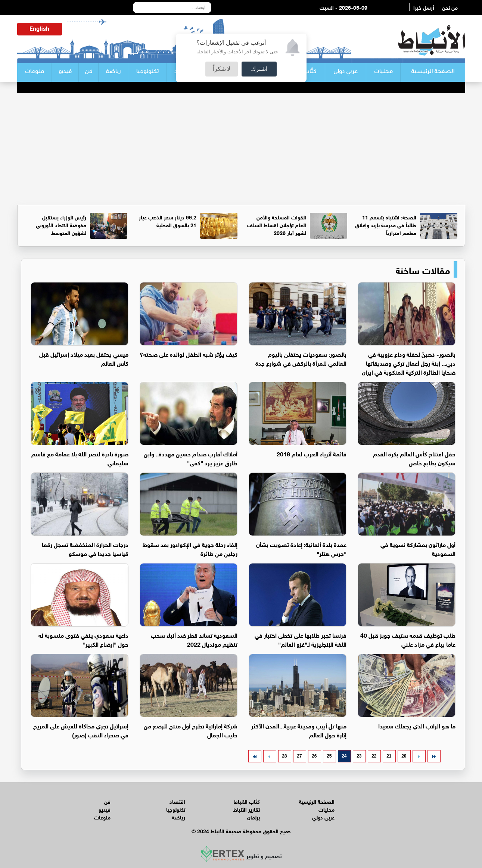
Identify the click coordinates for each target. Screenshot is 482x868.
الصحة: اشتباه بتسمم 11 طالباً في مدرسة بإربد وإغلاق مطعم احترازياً (386, 224)
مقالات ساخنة (423, 269)
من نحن (450, 7)
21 (389, 756)
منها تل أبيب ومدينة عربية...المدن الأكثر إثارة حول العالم (299, 730)
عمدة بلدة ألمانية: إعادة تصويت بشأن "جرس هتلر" (301, 548)
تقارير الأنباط (246, 809)
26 (314, 756)
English (39, 29)
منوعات (34, 72)
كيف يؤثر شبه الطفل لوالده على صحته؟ (189, 354)
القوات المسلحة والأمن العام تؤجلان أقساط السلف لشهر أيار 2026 (277, 224)
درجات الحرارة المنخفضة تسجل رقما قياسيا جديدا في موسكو (85, 548)
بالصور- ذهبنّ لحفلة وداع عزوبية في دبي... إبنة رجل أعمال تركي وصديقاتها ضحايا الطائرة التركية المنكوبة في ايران (409, 363)
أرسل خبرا (424, 7)
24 (344, 756)
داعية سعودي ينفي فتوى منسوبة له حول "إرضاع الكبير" (83, 639)
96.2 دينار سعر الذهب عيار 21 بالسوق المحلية (168, 221)
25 (329, 756)
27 (299, 756)
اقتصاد (177, 801)
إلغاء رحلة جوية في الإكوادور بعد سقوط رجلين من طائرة (190, 548)
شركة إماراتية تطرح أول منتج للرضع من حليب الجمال (191, 730)
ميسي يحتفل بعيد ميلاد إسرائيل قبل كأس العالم (84, 358)
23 (359, 756)
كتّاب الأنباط (247, 801)
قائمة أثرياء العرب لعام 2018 (312, 453)
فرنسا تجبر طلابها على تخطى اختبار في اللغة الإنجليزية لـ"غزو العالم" (301, 639)
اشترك (259, 69)
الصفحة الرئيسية (433, 72)
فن (88, 72)
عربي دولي (346, 72)
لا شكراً (222, 69)
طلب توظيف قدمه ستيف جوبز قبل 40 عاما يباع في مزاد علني (408, 639)
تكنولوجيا (147, 72)
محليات (383, 72)
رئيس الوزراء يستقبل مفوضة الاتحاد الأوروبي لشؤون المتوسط (61, 224)
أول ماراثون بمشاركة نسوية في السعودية (418, 548)
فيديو (65, 72)
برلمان (254, 817)
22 (374, 756)
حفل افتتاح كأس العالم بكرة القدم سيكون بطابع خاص (414, 458)
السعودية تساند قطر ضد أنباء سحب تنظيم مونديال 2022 (194, 639)
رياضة (113, 72)
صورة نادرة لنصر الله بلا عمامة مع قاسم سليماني (80, 458)
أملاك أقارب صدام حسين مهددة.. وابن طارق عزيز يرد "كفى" (191, 458)
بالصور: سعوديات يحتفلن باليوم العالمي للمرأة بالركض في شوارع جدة (301, 358)
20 (404, 756)
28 (284, 756)
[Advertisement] (241, 149)
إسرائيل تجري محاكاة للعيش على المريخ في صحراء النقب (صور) (81, 730)
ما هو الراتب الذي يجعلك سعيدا (417, 725)
